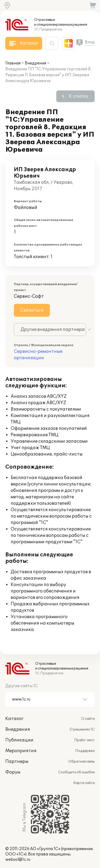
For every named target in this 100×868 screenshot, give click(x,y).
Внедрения (35, 63)
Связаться (32, 310)
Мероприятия (21, 751)
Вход (90, 42)
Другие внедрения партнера (53, 330)
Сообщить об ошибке (76, 772)
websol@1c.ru (18, 860)
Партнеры (17, 762)
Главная (13, 63)
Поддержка (85, 751)
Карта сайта (84, 783)
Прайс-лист (84, 740)
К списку (79, 96)
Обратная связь (81, 762)
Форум (13, 772)
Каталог (14, 719)
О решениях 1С (82, 729)
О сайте (88, 719)
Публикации (19, 740)
